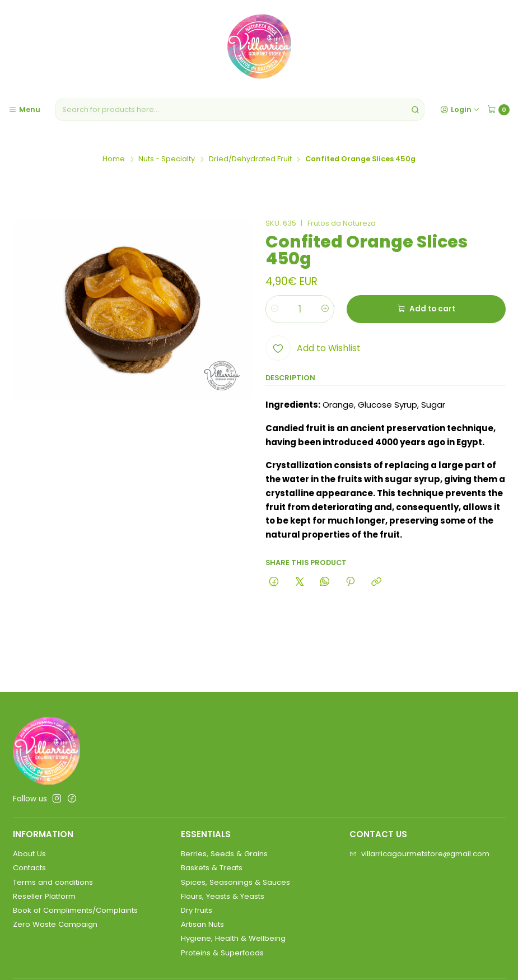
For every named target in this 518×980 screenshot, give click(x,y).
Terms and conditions (53, 882)
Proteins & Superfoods (222, 953)
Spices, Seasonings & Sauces (235, 882)
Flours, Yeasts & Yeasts (223, 896)
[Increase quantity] (325, 309)
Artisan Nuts (202, 924)
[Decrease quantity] (275, 309)
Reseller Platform (44, 896)
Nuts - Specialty (167, 159)
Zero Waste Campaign (55, 924)
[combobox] (240, 110)
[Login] (460, 110)
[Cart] (498, 110)
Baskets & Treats (212, 868)
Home (114, 159)
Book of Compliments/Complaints (75, 910)
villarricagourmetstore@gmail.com (419, 854)
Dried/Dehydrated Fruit (250, 159)
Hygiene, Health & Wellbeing (233, 938)
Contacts (29, 868)
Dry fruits (197, 910)
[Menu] (24, 110)
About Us (29, 854)
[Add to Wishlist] (313, 348)
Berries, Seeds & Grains (224, 854)
